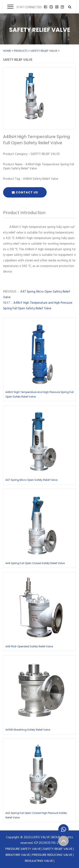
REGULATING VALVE (39, 861)
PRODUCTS (21, 51)
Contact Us (25, 192)
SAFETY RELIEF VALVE (44, 51)
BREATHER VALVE (18, 855)
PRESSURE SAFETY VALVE (23, 849)
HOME (7, 51)
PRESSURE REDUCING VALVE (52, 855)
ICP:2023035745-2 (46, 843)
